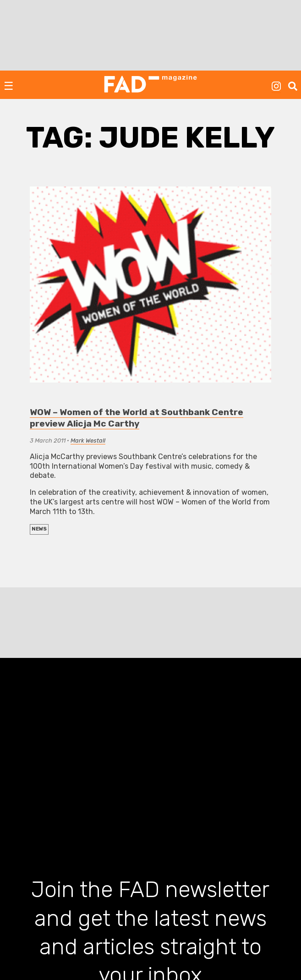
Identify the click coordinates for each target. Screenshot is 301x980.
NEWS (39, 529)
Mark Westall (88, 441)
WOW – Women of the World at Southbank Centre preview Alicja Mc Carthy (137, 418)
